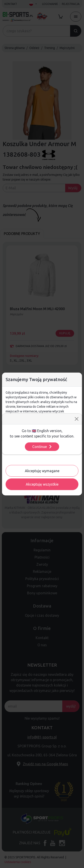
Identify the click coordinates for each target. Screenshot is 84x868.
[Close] (77, 419)
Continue (42, 447)
